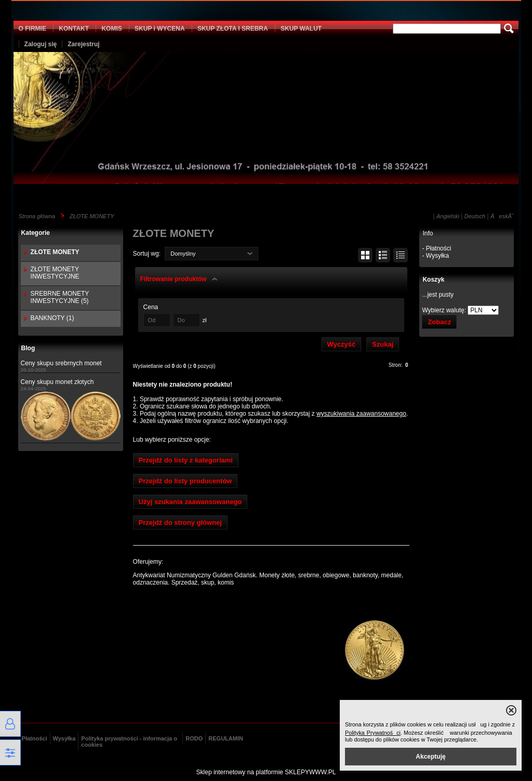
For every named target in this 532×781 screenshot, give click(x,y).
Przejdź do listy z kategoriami (186, 460)
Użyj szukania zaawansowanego (190, 502)
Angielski (448, 216)
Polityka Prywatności (373, 733)
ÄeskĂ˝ (502, 216)
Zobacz (439, 322)
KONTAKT (74, 29)
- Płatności (436, 248)
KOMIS (111, 29)
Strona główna (37, 216)
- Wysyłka (435, 256)
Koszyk (433, 280)
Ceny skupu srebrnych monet (61, 363)
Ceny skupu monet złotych (57, 382)
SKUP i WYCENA (159, 29)
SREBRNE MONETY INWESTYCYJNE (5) (60, 297)
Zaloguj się (41, 44)
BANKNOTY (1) (52, 318)
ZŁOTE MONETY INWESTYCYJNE (55, 273)
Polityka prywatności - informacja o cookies (129, 742)
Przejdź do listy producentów (185, 481)
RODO (194, 738)
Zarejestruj (83, 44)
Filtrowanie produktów (174, 279)
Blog (28, 348)
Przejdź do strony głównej (180, 522)
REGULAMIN (226, 738)
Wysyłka (64, 738)
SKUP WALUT (301, 29)
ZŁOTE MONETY (92, 216)
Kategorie (36, 233)
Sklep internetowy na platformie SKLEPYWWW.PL (266, 772)
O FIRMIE (32, 29)
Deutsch (475, 216)
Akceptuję (430, 757)
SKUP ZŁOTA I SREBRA (233, 29)
